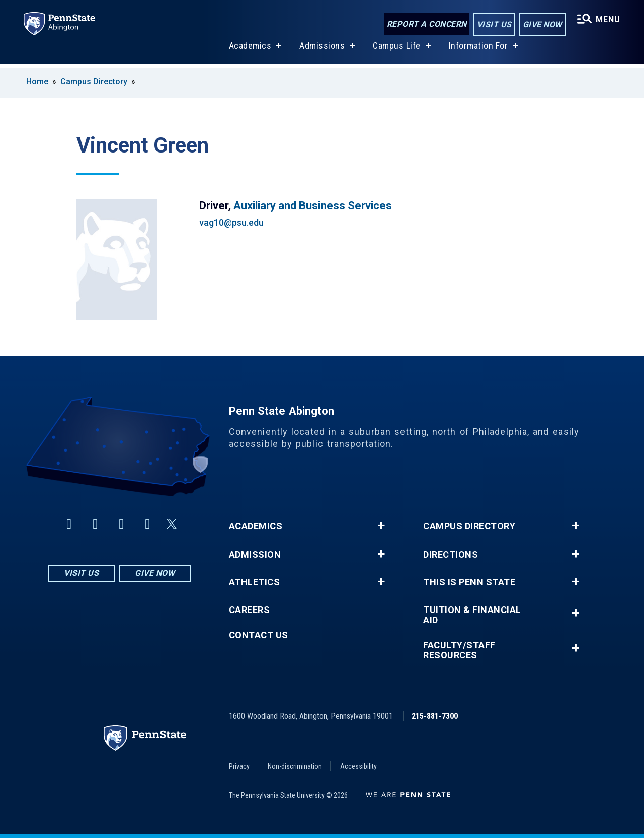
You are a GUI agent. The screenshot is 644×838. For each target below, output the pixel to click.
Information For (478, 50)
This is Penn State (469, 582)
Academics (250, 50)
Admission (255, 555)
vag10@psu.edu (231, 223)
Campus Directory (94, 81)
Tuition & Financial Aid (472, 615)
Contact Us (259, 635)
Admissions (321, 50)
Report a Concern (426, 24)
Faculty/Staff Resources (459, 650)
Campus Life (396, 50)
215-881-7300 (435, 716)
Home (37, 81)
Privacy (239, 766)
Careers (250, 610)
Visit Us (493, 24)
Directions (451, 555)
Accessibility (358, 766)
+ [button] (381, 526)
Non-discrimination (295, 766)
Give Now (542, 24)
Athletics (255, 582)
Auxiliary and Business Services (313, 206)
